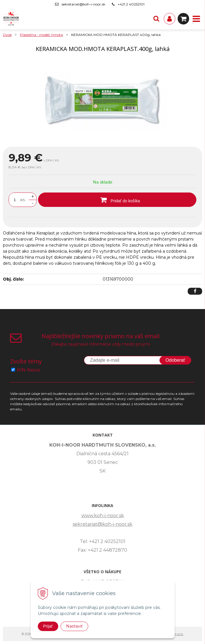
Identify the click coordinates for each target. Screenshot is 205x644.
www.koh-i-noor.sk (103, 516)
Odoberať (175, 360)
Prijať (48, 626)
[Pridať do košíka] (117, 200)
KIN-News (28, 370)
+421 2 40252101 (131, 4)
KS (23, 200)
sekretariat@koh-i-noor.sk (83, 4)
